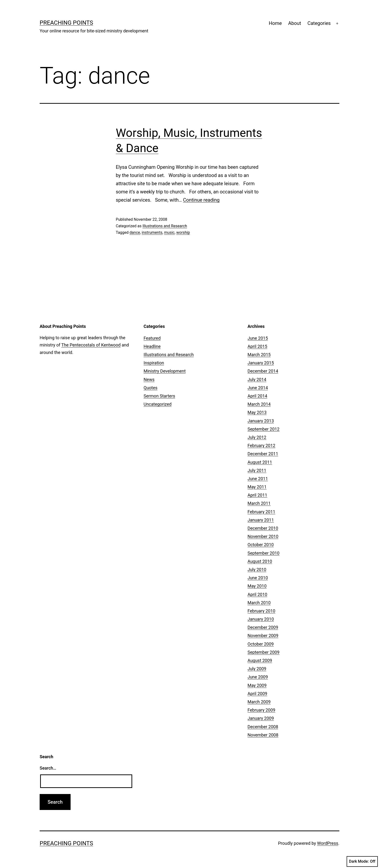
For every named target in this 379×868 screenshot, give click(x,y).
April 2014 (257, 396)
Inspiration (154, 363)
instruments (152, 232)
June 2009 (258, 677)
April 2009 (257, 694)
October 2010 (261, 545)
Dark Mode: (362, 861)
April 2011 (257, 495)
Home (275, 23)
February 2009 (261, 710)
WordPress (328, 843)
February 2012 (261, 445)
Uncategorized (158, 404)
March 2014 (259, 404)
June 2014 (258, 388)
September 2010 (263, 553)
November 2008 (263, 735)
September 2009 (263, 652)
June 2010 (258, 578)
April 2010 (257, 594)
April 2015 (257, 346)
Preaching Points (66, 23)
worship (183, 232)
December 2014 (263, 371)
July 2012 (257, 437)
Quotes (150, 388)
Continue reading (201, 200)
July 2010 (257, 570)
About (295, 23)
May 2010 (257, 586)
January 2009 (261, 718)
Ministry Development (165, 371)
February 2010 (261, 611)
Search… (48, 768)
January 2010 (261, 619)
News (149, 379)
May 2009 (257, 685)
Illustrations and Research (165, 226)
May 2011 (257, 487)
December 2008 (263, 727)
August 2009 (260, 660)
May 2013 (257, 412)
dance (135, 232)
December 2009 (263, 627)
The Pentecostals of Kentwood (91, 345)
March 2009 (259, 702)
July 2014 (257, 379)
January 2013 (261, 421)
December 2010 (263, 528)
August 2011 (260, 462)
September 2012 (263, 429)
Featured (152, 338)
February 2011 (261, 512)
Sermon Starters (159, 396)
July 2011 (257, 470)
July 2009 (257, 669)
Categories (319, 23)
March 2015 (259, 355)
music (169, 232)
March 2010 (259, 603)
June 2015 (258, 338)
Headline (152, 346)
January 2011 (261, 520)
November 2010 (263, 536)
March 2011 (259, 503)
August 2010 (260, 561)
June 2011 (258, 479)
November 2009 (263, 636)
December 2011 (263, 454)
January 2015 (261, 363)
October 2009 (261, 644)
